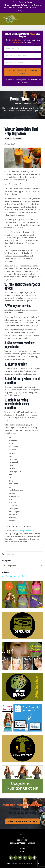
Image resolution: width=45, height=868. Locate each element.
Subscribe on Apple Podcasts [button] (23, 821)
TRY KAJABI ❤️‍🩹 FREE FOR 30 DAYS (23, 843)
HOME (22, 834)
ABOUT (23, 837)
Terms (22, 849)
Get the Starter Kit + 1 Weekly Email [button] (22, 72)
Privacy (23, 851)
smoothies (8, 139)
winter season (17, 139)
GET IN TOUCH (23, 840)
